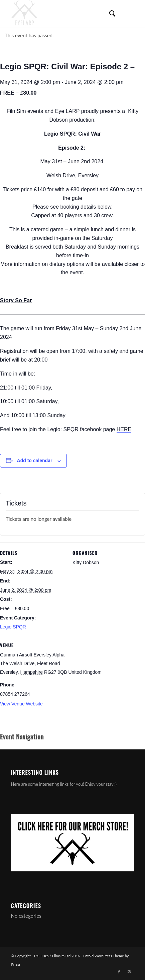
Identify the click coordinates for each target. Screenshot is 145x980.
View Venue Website (21, 704)
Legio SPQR (13, 627)
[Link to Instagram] (129, 972)
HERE (124, 429)
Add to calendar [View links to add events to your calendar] (35, 461)
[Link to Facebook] (119, 972)
